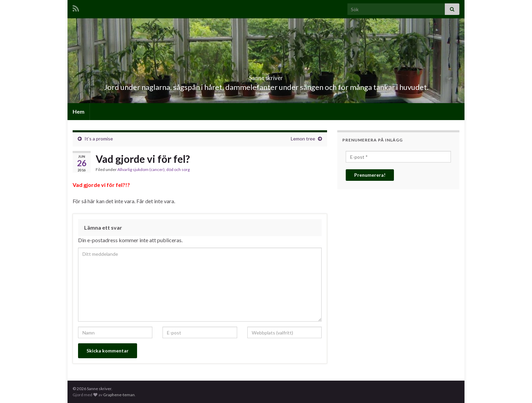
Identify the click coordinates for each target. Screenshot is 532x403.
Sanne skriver (266, 76)
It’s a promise (99, 139)
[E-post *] (398, 157)
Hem (79, 111)
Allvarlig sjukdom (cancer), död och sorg (154, 169)
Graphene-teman (119, 395)
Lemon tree (303, 139)
